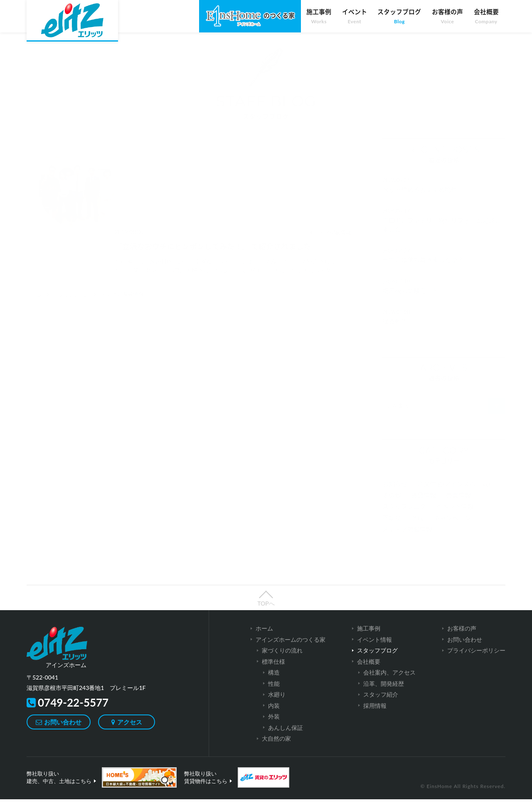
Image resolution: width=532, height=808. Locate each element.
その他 (392, 504)
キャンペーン (452, 527)
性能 (274, 692)
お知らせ (395, 493)
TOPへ (266, 612)
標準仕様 (273, 670)
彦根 (417, 527)
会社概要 (486, 16)
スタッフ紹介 (381, 703)
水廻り (277, 703)
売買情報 (458, 504)
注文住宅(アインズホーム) (454, 493)
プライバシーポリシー (476, 659)
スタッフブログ (399, 16)
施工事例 (319, 16)
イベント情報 (455, 515)
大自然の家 (276, 747)
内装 (274, 714)
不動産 (392, 527)
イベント (355, 16)
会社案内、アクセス (389, 681)
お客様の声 (447, 16)
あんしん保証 (286, 736)
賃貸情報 (424, 504)
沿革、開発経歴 (384, 692)
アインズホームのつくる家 (291, 648)
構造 (274, 681)
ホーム (35, 241)
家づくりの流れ (282, 659)
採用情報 (375, 714)
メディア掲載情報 (407, 538)
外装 (274, 725)
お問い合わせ (63, 731)
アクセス (131, 731)
